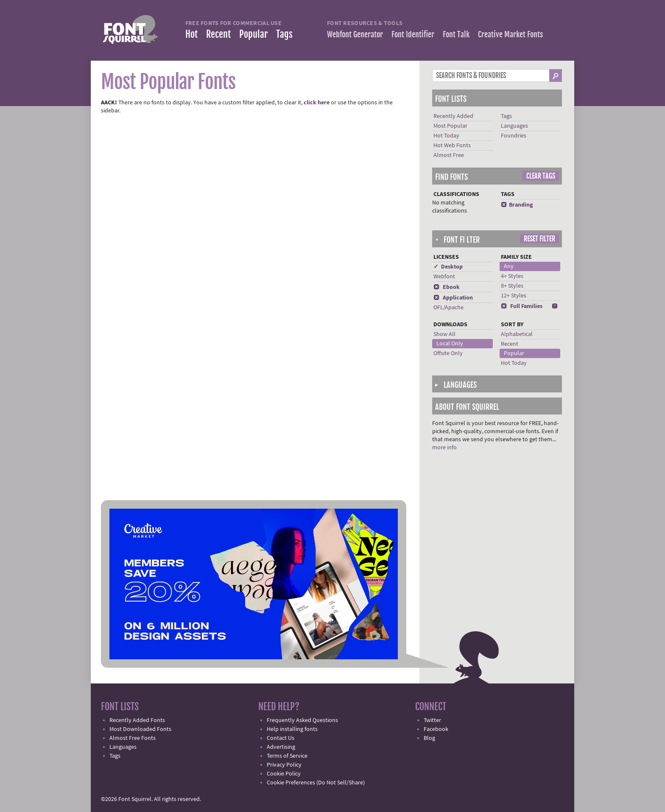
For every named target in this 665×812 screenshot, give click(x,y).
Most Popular (450, 126)
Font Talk (456, 34)
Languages (514, 126)
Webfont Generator (355, 34)
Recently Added (453, 116)
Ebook (447, 287)
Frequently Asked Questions (302, 720)
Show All (444, 334)
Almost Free (449, 155)
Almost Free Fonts (133, 738)
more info (444, 448)
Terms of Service (287, 756)
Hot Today (446, 136)
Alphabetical (517, 334)
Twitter (432, 720)
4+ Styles (512, 276)
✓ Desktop (448, 267)
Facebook (436, 729)
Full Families (522, 306)
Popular (253, 34)
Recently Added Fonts (137, 720)
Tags (284, 34)
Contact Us (281, 738)
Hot (191, 34)
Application (453, 298)
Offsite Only (448, 353)
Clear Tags (541, 176)
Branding (517, 205)
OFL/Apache (448, 308)
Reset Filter (539, 239)
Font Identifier (413, 34)
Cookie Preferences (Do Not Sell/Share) (316, 783)
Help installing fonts (292, 729)
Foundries (514, 136)
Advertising (281, 747)
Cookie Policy (284, 774)
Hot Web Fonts (452, 146)
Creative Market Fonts (510, 34)
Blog (429, 738)
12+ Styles (514, 296)
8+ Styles (512, 286)
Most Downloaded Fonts (140, 729)
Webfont (444, 277)
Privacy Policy (284, 765)
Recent (218, 34)
